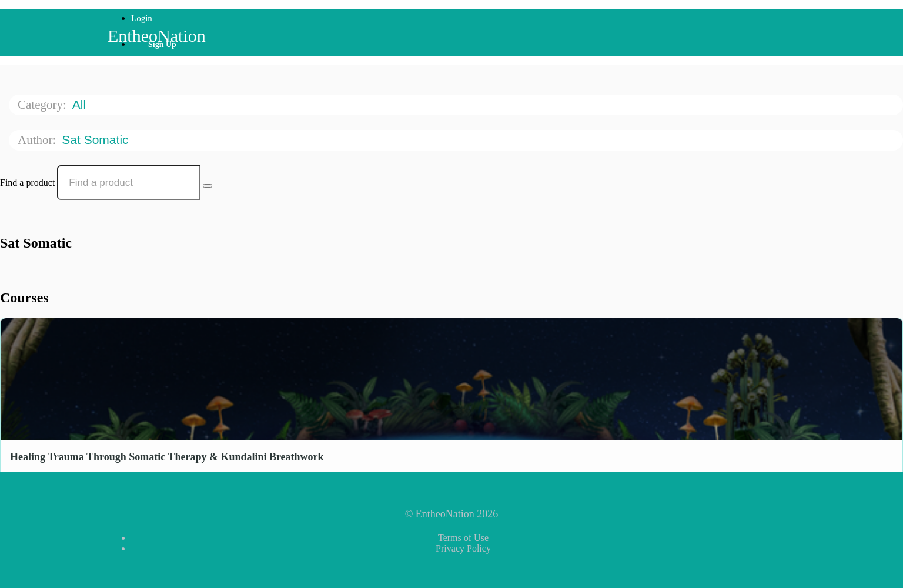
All (81, 104)
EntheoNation (157, 36)
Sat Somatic (97, 140)
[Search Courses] (208, 186)
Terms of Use (463, 538)
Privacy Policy (463, 548)
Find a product (27, 183)
